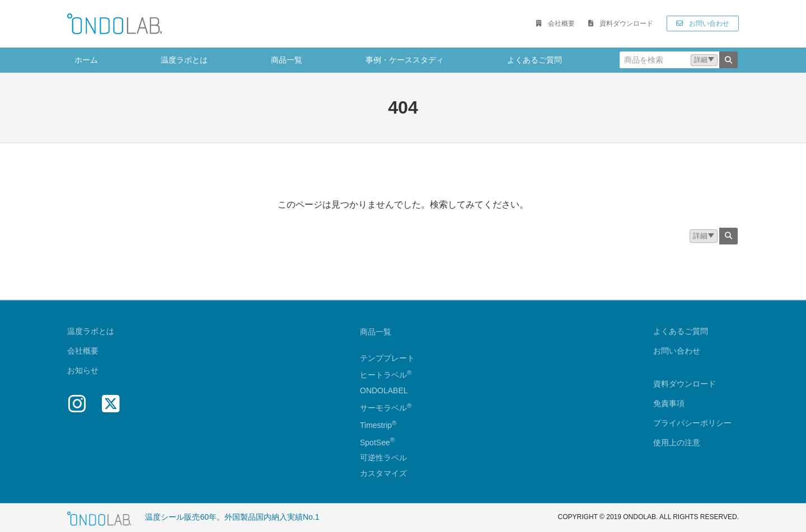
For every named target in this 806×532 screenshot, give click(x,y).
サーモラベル (386, 408)
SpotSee (375, 442)
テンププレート (387, 358)
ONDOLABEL (384, 391)
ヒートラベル (386, 375)
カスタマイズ (383, 474)
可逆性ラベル (383, 458)
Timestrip (376, 425)
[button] (555, 23)
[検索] (728, 60)
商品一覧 (376, 332)
